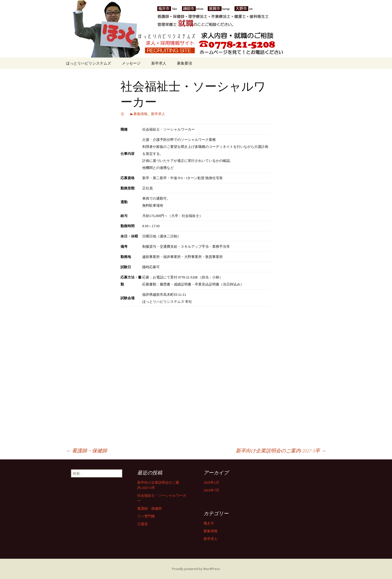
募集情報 (140, 114)
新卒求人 (159, 63)
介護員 (142, 524)
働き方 (209, 523)
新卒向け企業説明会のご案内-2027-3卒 (281, 451)
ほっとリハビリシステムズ (88, 63)
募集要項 (184, 63)
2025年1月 (211, 482)
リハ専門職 (146, 516)
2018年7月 (211, 490)
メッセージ (131, 63)
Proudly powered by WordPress (196, 569)
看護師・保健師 (86, 451)
